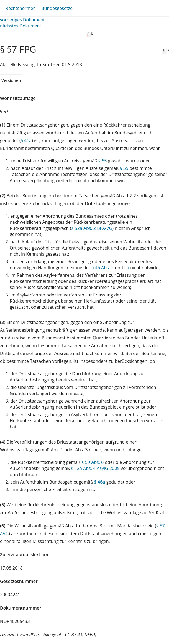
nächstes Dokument (21, 26)
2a (127, 268)
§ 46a (26, 140)
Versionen (11, 80)
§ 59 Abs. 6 (93, 462)
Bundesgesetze (57, 8)
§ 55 (103, 161)
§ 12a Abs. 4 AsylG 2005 (95, 468)
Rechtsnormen (21, 8)
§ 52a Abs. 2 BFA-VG (92, 228)
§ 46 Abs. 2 (103, 268)
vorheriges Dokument (22, 20)
